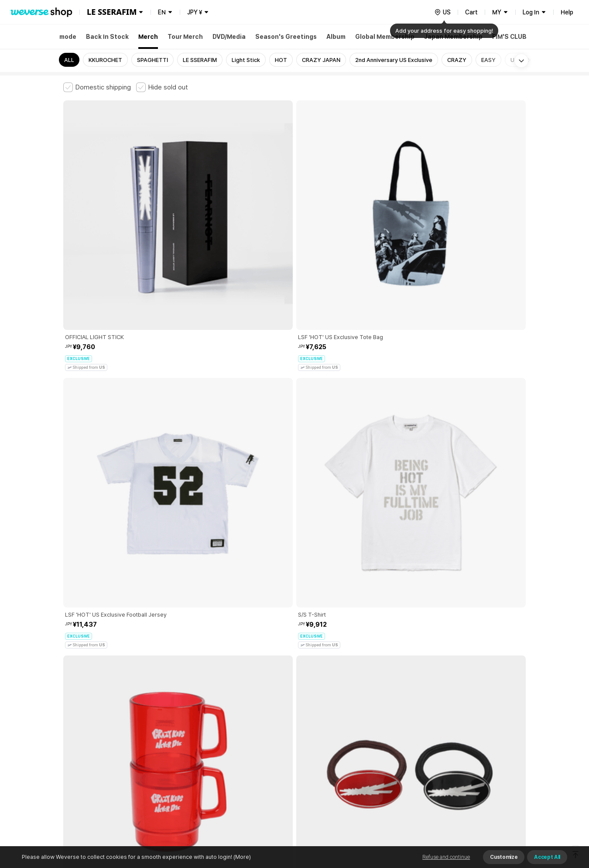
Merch (148, 37)
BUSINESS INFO (211, 760)
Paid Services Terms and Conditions (170, 722)
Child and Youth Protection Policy (267, 722)
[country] (442, 12)
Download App (504, 812)
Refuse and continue (446, 857)
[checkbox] (97, 87)
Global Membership (385, 37)
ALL (69, 60)
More (294, 661)
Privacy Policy (336, 722)
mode (68, 37)
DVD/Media (229, 37)
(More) (241, 857)
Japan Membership (453, 37)
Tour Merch (185, 37)
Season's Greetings (286, 37)
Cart (471, 12)
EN (162, 12)
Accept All (547, 857)
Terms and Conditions (87, 722)
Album (336, 37)
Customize (504, 857)
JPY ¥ (195, 12)
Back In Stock (107, 37)
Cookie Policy (380, 722)
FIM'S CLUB (509, 37)
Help (567, 12)
